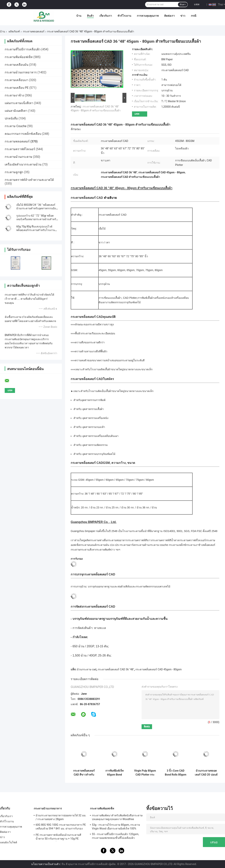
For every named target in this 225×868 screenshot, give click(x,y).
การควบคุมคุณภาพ (148, 16)
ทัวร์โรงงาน (124, 16)
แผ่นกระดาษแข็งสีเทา (19, 103)
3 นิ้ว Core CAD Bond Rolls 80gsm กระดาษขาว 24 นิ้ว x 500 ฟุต (176, 773)
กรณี (194, 16)
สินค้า (90, 16)
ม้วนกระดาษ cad (87, 669)
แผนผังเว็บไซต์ (9, 842)
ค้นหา (183, 4)
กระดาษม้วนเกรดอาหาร (21, 72)
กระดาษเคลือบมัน (16, 65)
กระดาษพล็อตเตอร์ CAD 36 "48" (116, 669)
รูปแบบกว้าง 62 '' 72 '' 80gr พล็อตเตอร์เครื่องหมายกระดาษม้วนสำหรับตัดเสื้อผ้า (37, 219)
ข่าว (183, 16)
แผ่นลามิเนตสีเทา (16, 111)
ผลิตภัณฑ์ (14, 31)
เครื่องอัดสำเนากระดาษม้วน (23, 164)
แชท (197, 4)
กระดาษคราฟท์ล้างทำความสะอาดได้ (29, 180)
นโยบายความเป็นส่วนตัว (45, 864)
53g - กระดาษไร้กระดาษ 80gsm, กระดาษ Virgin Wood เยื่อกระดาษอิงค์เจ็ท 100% (116, 827)
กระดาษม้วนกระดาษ (18, 157)
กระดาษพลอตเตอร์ (34, 31)
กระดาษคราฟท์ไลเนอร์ (20, 149)
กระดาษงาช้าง (14, 95)
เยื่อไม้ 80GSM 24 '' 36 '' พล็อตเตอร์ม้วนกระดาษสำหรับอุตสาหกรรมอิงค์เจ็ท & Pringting (37, 208)
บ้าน (79, 16)
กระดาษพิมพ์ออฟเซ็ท (19, 57)
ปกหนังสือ (11, 118)
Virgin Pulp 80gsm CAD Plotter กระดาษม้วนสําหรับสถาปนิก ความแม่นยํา (145, 773)
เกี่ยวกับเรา (106, 16)
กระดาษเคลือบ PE (17, 88)
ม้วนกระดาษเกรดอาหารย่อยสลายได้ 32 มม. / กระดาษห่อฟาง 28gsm (61, 817)
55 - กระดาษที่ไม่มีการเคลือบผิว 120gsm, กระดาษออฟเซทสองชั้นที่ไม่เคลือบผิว (115, 836)
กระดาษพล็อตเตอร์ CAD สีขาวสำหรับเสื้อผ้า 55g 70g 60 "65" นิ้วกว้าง (84, 773)
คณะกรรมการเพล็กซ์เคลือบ (23, 134)
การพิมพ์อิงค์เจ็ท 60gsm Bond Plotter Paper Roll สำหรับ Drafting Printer (114, 773)
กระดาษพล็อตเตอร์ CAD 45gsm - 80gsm (158, 669)
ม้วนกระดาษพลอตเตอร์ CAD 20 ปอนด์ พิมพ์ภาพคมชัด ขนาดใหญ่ (206, 773)
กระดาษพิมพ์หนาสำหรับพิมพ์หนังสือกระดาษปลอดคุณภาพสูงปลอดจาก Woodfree (117, 817)
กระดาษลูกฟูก (14, 172)
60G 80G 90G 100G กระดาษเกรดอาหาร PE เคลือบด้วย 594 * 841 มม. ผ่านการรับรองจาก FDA (61, 827)
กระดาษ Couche (16, 126)
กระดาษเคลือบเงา (16, 80)
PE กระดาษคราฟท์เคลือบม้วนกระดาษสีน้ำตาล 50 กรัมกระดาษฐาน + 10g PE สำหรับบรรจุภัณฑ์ (58, 837)
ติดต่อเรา (169, 16)
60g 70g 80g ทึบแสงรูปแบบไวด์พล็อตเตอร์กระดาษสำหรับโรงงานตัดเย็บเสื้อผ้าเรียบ (37, 230)
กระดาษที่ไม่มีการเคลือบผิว (23, 49)
